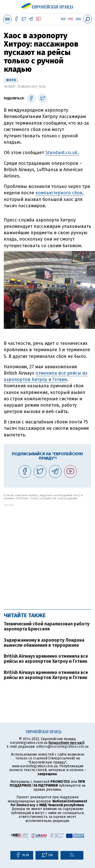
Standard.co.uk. (62, 153)
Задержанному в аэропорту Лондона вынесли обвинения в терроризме (44, 643)
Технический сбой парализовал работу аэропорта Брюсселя (47, 626)
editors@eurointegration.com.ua (62, 747)
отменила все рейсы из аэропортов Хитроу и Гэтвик (46, 376)
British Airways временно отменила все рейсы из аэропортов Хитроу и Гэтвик (46, 659)
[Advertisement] (48, 554)
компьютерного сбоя (59, 193)
